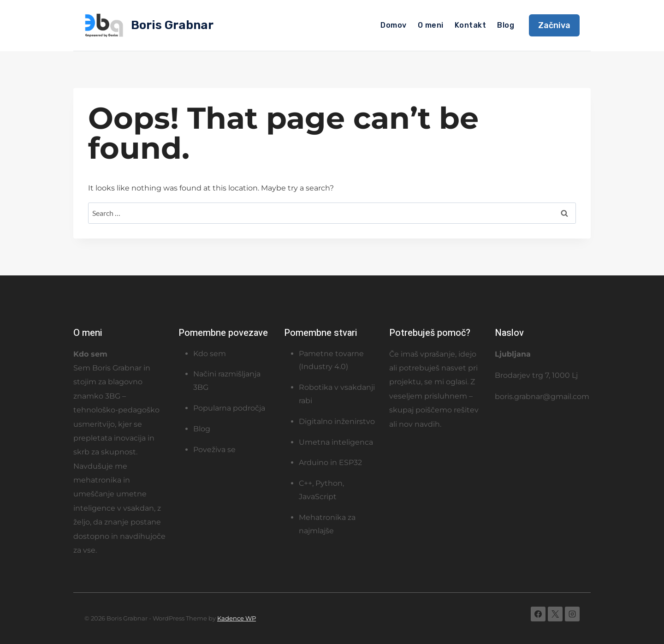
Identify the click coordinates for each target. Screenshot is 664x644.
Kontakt (470, 25)
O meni (431, 25)
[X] (555, 614)
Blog (506, 25)
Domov (393, 25)
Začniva (554, 25)
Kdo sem (210, 354)
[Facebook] (538, 614)
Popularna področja (229, 408)
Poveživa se (214, 450)
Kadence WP (237, 618)
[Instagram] (572, 614)
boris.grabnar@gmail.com (542, 397)
